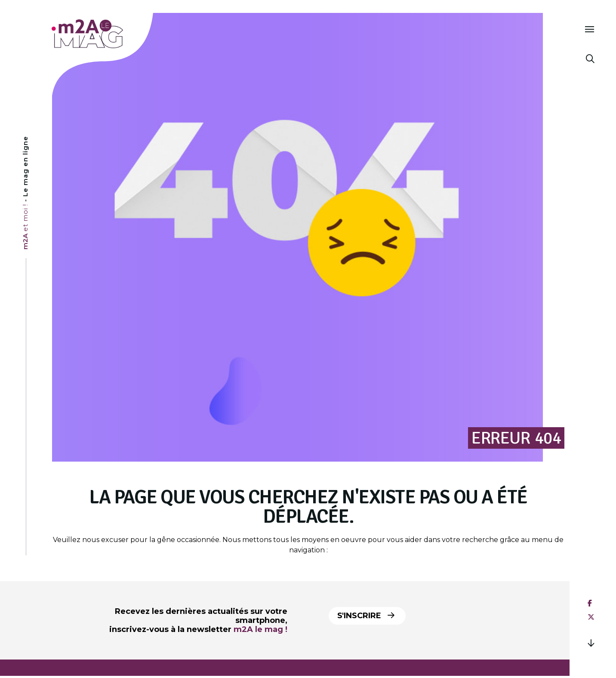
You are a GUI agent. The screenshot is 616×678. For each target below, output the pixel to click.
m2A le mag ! (260, 629)
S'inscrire (366, 616)
